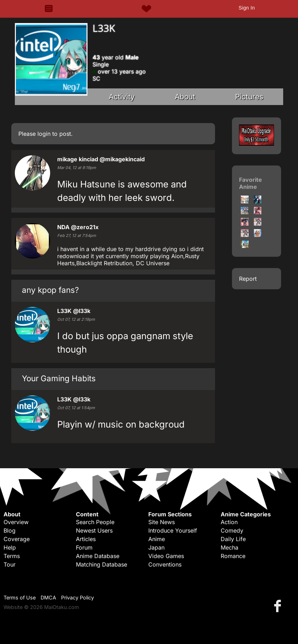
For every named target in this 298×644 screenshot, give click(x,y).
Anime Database (98, 556)
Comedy (232, 530)
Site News (162, 522)
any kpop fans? (50, 290)
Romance (233, 556)
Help (10, 547)
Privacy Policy (78, 597)
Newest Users (94, 530)
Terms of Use (20, 597)
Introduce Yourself (173, 530)
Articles (86, 539)
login (44, 134)
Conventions (165, 564)
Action (229, 522)
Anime (157, 539)
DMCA (48, 597)
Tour (10, 564)
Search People (95, 522)
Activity (122, 97)
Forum (84, 547)
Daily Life (233, 539)
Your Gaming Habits (59, 378)
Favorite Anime (251, 183)
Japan (156, 547)
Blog (10, 530)
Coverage (17, 539)
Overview (16, 522)
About (185, 97)
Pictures (249, 97)
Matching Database (102, 564)
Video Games (166, 556)
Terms (12, 556)
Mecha (230, 547)
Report (248, 279)
